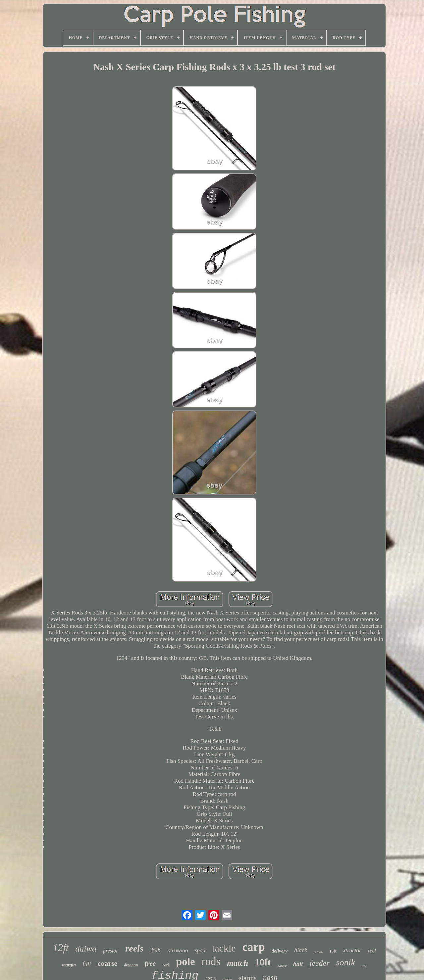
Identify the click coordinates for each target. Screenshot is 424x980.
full (87, 964)
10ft (263, 962)
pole (186, 961)
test (364, 966)
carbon (318, 952)
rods (211, 961)
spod (200, 950)
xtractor (352, 950)
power (282, 966)
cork (166, 965)
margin (69, 965)
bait (298, 964)
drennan (131, 965)
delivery (280, 951)
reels (134, 948)
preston (111, 951)
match (238, 963)
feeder (320, 963)
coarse (108, 963)
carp (254, 947)
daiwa (86, 949)
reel (372, 951)
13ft (333, 951)
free (150, 963)
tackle (224, 948)
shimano (178, 951)
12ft (61, 948)
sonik (346, 962)
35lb (155, 950)
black (301, 950)
